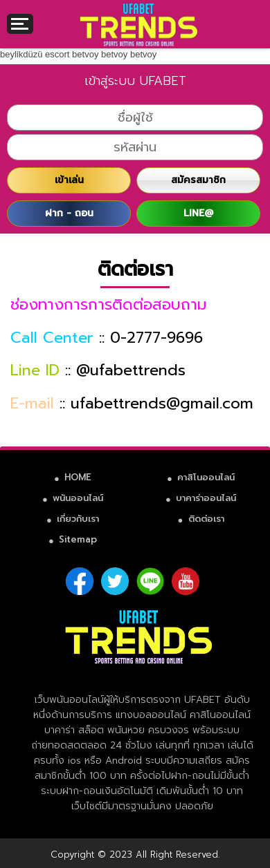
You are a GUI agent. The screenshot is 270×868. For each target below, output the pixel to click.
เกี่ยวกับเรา (78, 519)
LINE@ (198, 213)
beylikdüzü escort (35, 54)
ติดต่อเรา (206, 519)
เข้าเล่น (69, 180)
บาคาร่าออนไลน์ (206, 498)
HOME (78, 477)
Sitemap (78, 539)
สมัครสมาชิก (198, 180)
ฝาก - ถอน (69, 213)
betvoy (85, 54)
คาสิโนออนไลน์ (206, 477)
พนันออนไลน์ (78, 498)
